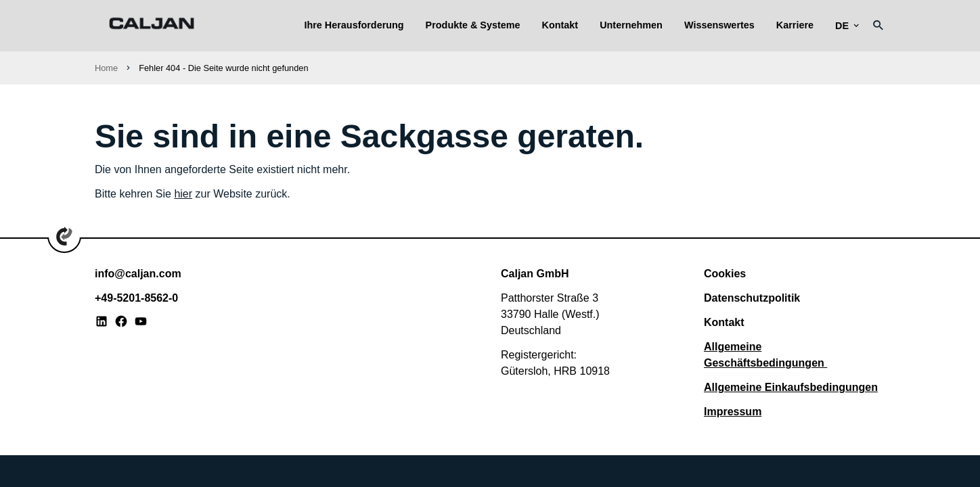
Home (106, 68)
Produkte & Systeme (473, 25)
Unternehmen (631, 25)
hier (183, 194)
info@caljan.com (138, 274)
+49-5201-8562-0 (136, 298)
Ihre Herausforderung (354, 25)
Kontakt (560, 25)
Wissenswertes (719, 25)
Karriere (795, 25)
